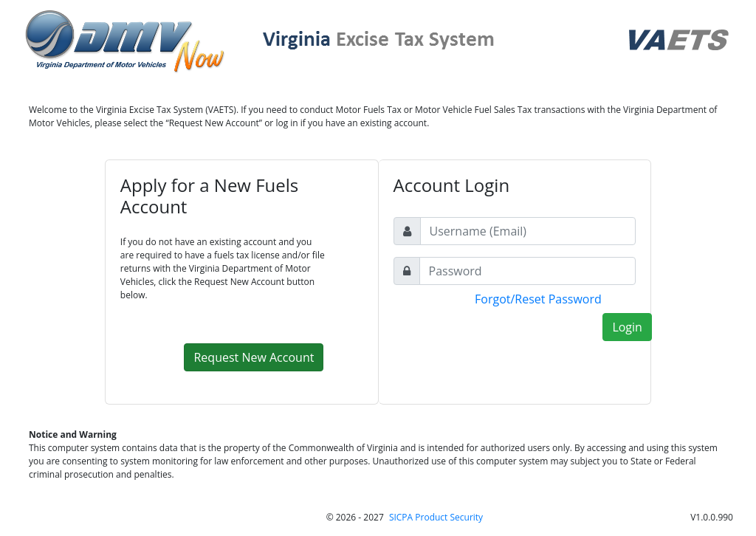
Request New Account (254, 357)
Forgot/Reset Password (538, 299)
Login (627, 327)
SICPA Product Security (436, 517)
